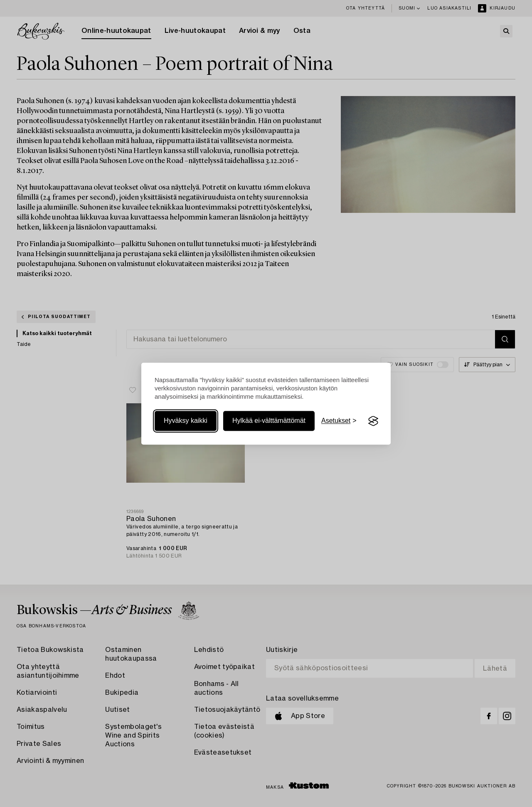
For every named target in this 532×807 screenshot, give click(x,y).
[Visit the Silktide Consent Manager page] (373, 421)
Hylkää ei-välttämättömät (269, 421)
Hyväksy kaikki (186, 421)
